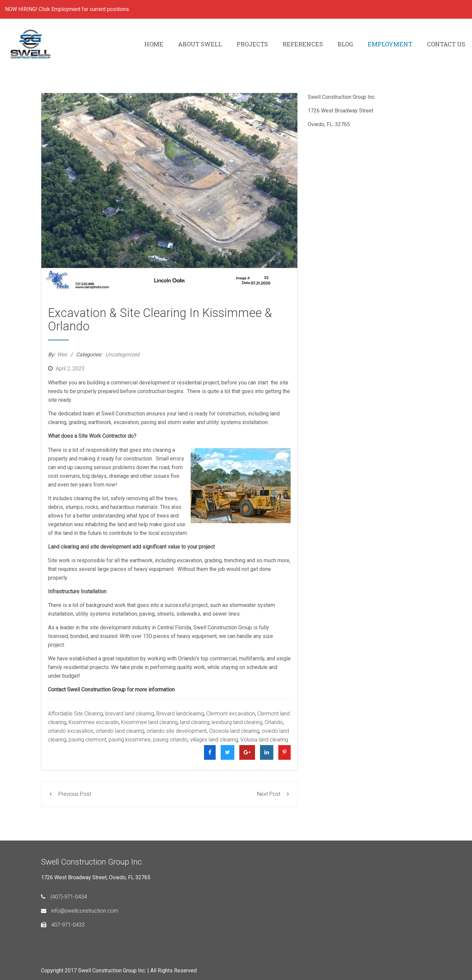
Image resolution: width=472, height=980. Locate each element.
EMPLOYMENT (390, 44)
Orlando (274, 722)
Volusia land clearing (264, 740)
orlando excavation (71, 731)
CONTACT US (446, 44)
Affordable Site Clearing (75, 714)
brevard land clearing (130, 714)
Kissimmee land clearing (149, 722)
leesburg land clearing (237, 722)
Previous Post (70, 794)
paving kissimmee (130, 740)
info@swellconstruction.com (80, 911)
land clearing (195, 722)
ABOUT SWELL (200, 44)
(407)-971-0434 (64, 897)
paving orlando (170, 740)
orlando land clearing (120, 731)
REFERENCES (303, 44)
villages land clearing (214, 740)
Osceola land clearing (234, 731)
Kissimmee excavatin (94, 722)
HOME (154, 44)
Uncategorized (122, 355)
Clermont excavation (231, 714)
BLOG (345, 44)
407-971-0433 (63, 925)
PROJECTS (252, 44)
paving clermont (87, 740)
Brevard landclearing (180, 714)
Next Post (273, 794)
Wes (62, 355)
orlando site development (177, 731)
